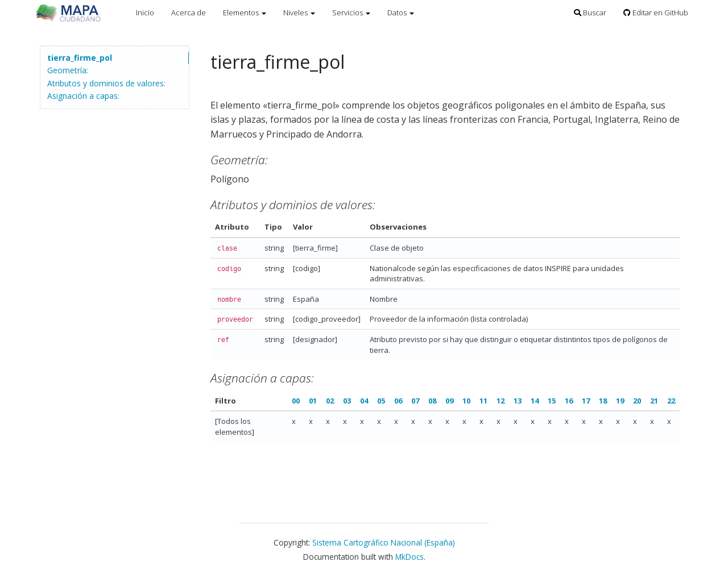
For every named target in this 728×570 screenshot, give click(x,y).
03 (347, 401)
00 (296, 401)
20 (637, 401)
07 (415, 401)
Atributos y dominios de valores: (106, 83)
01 (313, 401)
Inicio (145, 13)
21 (654, 401)
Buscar (590, 13)
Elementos (245, 13)
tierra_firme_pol (80, 58)
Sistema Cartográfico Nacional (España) (384, 542)
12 (500, 401)
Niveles (299, 13)
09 (449, 401)
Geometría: (68, 70)
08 (432, 401)
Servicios (351, 13)
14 (535, 401)
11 (483, 401)
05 (381, 401)
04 (364, 401)
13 (518, 401)
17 (586, 401)
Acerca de (189, 13)
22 (671, 401)
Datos (401, 13)
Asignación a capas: (83, 96)
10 (466, 401)
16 (569, 401)
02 (330, 401)
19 (620, 401)
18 (603, 401)
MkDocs (409, 557)
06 (398, 401)
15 (552, 401)
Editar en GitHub (656, 13)
